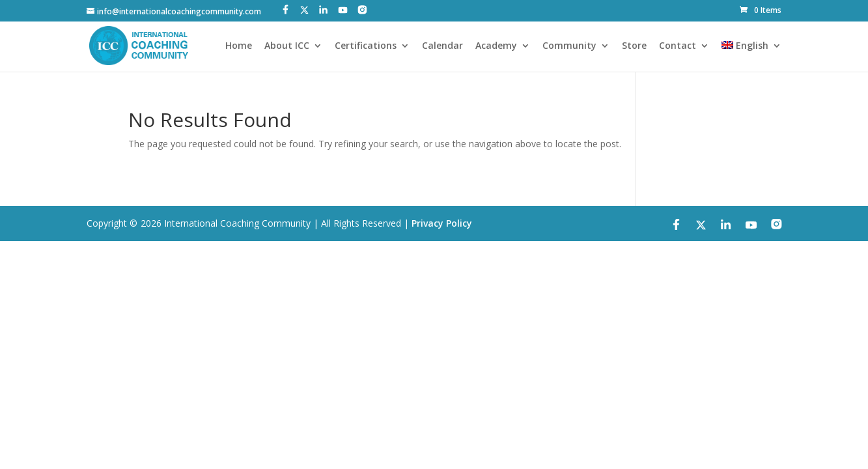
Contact (678, 46)
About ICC (287, 46)
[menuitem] (751, 56)
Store (634, 46)
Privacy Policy (442, 223)
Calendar (442, 46)
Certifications (366, 46)
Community (569, 46)
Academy (496, 46)
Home (239, 46)
